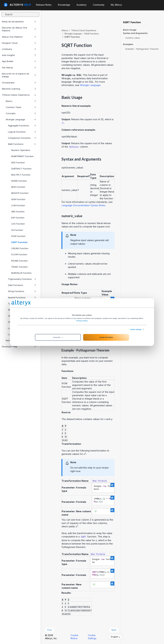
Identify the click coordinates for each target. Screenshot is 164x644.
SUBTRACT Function (21, 169)
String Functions (22, 291)
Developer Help (19, 347)
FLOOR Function (19, 254)
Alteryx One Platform (19, 37)
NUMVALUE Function (21, 273)
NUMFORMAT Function (22, 156)
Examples (128, 44)
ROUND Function (19, 261)
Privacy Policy (82, 321)
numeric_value (133, 38)
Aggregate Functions (22, 126)
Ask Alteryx (19, 68)
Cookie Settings (136, 329)
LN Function (17, 230)
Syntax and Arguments (135, 33)
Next (114, 630)
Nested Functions (22, 297)
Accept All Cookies (106, 337)
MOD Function (18, 187)
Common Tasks (21, 107)
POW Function (18, 236)
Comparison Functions (22, 138)
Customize (58, 337)
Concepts (21, 113)
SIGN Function (18, 199)
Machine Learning (19, 89)
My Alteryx (116, 5)
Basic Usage (130, 30)
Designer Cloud (19, 43)
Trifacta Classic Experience (19, 95)
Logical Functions (22, 132)
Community (99, 5)
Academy (82, 5)
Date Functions (22, 285)
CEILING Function (20, 248)
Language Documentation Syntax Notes (83, 205)
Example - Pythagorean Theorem (142, 49)
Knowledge (64, 5)
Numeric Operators (21, 150)
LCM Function (18, 205)
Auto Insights (19, 55)
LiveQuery (19, 49)
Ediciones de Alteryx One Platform (19, 29)
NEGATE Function (20, 193)
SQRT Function (19, 242)
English (115, 637)
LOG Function (18, 224)
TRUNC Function (19, 267)
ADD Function (18, 162)
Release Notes (44, 5)
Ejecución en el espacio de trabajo (19, 75)
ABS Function (18, 212)
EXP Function (18, 218)
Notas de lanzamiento (19, 22)
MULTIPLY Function (21, 175)
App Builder (19, 61)
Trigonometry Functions (22, 279)
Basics (21, 101)
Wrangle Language (21, 119)
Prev (50, 630)
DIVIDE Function (19, 181)
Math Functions (22, 144)
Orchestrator (19, 83)
